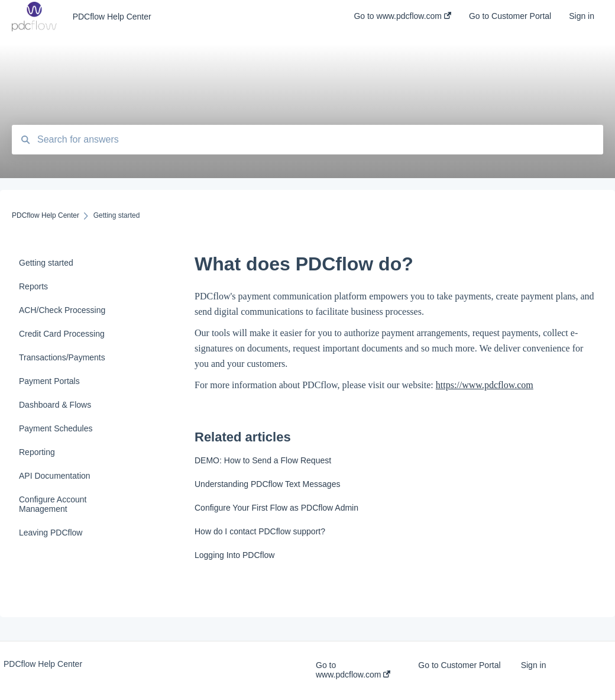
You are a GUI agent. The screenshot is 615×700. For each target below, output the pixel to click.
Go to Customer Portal (459, 665)
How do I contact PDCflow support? (260, 531)
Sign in (534, 665)
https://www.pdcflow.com (485, 385)
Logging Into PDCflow (234, 555)
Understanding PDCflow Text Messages (267, 484)
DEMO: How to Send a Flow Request (263, 460)
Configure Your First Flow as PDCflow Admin (276, 508)
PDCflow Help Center (112, 17)
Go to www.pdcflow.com (353, 670)
